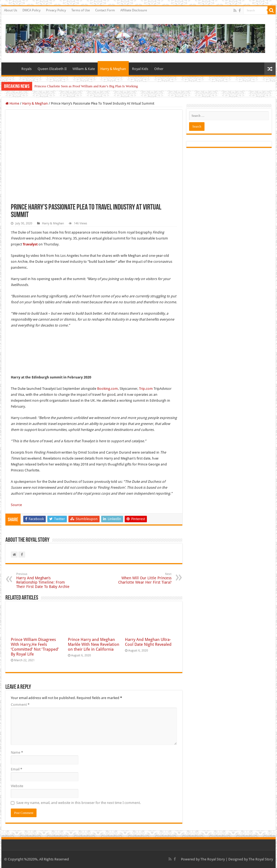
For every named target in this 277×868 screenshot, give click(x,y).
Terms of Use (81, 10)
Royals (27, 69)
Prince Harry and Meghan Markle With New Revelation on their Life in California (94, 644)
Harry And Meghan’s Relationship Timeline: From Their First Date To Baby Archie (44, 581)
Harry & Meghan (113, 69)
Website (17, 786)
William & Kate (84, 69)
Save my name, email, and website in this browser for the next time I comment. (78, 803)
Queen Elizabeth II (52, 69)
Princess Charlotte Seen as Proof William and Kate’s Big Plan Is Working (86, 86)
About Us (11, 10)
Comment (20, 705)
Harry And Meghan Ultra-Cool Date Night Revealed (148, 642)
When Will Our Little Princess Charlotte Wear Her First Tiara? (144, 578)
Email (17, 769)
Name (17, 752)
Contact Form (105, 10)
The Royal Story (213, 859)
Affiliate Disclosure (134, 10)
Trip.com (146, 389)
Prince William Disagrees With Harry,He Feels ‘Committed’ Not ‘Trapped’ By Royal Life (35, 647)
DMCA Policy (32, 10)
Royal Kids (140, 69)
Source (16, 505)
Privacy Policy (56, 10)
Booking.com (108, 389)
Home (11, 68)
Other (159, 69)
